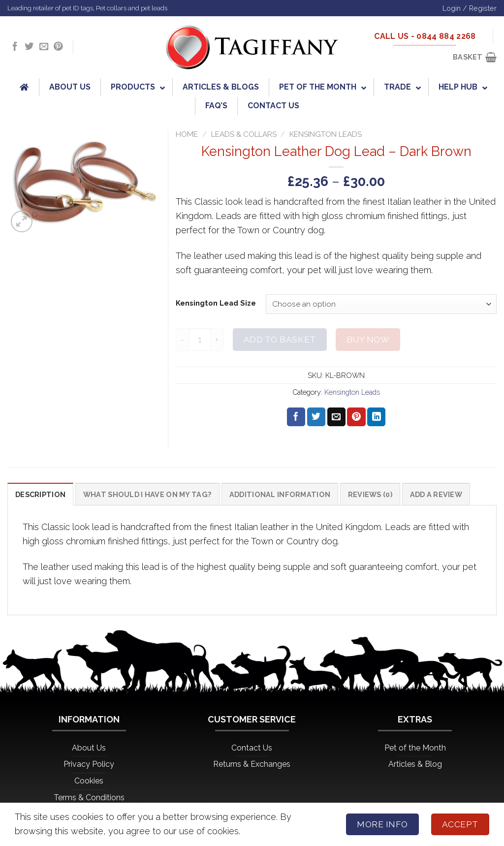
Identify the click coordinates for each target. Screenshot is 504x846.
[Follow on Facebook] (15, 47)
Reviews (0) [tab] (370, 494)
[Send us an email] (44, 47)
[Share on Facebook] (296, 417)
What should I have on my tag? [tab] (147, 494)
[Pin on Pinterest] (356, 417)
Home (187, 134)
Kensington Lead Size (216, 303)
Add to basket (280, 340)
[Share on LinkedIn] (376, 417)
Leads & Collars (244, 134)
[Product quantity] (200, 339)
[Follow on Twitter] (29, 47)
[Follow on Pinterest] (58, 47)
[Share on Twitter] (316, 417)
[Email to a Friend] (336, 417)
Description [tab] (40, 494)
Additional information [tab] (280, 494)
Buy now (368, 340)
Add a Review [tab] (436, 494)
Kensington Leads (326, 134)
